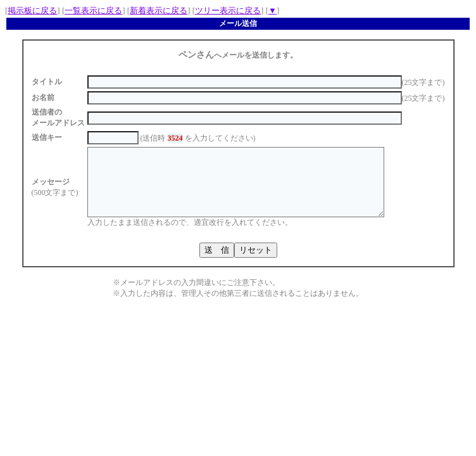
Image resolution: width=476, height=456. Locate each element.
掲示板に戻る (32, 10)
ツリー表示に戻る (228, 10)
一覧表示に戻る (93, 10)
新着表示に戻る (159, 10)
